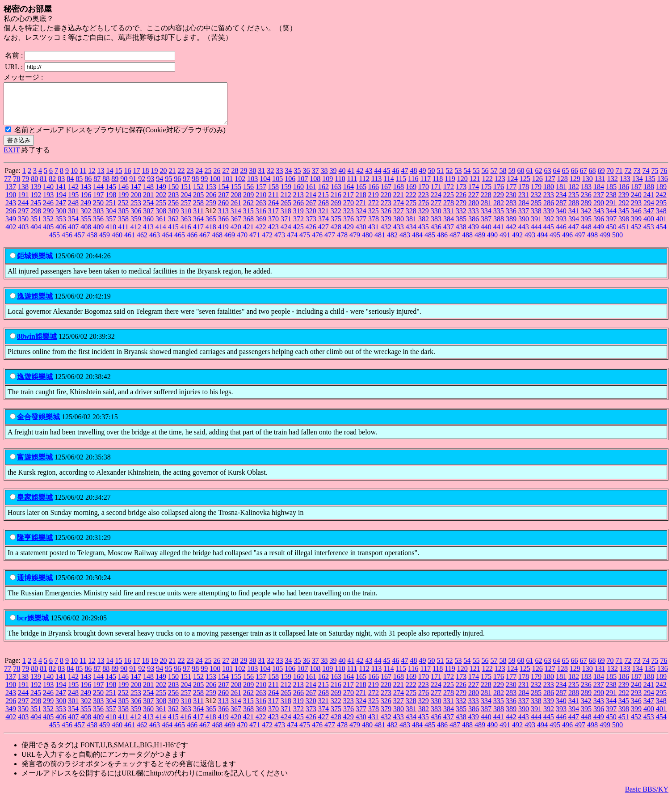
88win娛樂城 (37, 344)
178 (524, 195)
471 (255, 243)
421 (248, 235)
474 (292, 243)
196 (86, 203)
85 (79, 187)
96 (177, 187)
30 (252, 179)
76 (664, 179)
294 (649, 211)
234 (561, 203)
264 (273, 211)
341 (574, 219)
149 (161, 195)
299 (48, 219)
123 (500, 187)
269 (336, 211)
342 (586, 219)
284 (524, 211)
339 (549, 219)
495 (555, 243)
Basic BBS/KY (647, 797)
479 (355, 243)
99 (204, 187)
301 (73, 219)
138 (23, 195)
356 (98, 227)
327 (399, 219)
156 (248, 195)
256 (173, 211)
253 (136, 211)
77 (8, 187)
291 (611, 211)
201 (148, 203)
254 (148, 211)
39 (333, 179)
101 (227, 187)
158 (273, 195)
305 (123, 219)
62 (538, 179)
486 (442, 243)
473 (280, 243)
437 (449, 235)
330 (436, 219)
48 (413, 179)
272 (374, 211)
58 (503, 179)
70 (610, 179)
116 (413, 187)
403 (23, 235)
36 (306, 179)
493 (530, 243)
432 (386, 235)
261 (236, 211)
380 (399, 227)
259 (211, 211)
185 (611, 195)
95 (168, 187)
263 (261, 211)
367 (236, 227)
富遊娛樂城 (35, 465)
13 (101, 179)
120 (462, 187)
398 (624, 227)
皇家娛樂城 (35, 505)
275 (411, 211)
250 (98, 211)
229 (499, 203)
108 (315, 187)
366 (223, 227)
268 (323, 211)
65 (565, 179)
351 (36, 227)
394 (574, 227)
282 (499, 211)
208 (236, 203)
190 (11, 203)
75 (655, 179)
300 (61, 219)
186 (624, 195)
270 (349, 211)
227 (474, 203)
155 (236, 195)
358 (123, 227)
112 (364, 187)
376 (349, 227)
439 (474, 235)
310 (186, 219)
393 (561, 227)
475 (305, 243)
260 (223, 211)
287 (561, 211)
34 (288, 179)
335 (499, 219)
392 (549, 227)
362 (173, 227)
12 (92, 179)
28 (235, 179)
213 (298, 203)
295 (661, 211)
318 (286, 219)
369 (261, 227)
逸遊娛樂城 (35, 304)
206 (211, 203)
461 (130, 243)
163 (336, 195)
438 (461, 235)
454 (661, 235)
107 (302, 187)
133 (625, 187)
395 (586, 227)
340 (561, 219)
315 (248, 219)
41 (351, 179)
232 (536, 203)
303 (98, 219)
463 (155, 243)
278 (449, 211)
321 (323, 219)
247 (61, 211)
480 (367, 243)
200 (136, 203)
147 (136, 195)
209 (248, 203)
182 (574, 195)
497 (580, 243)
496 (567, 243)
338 (536, 219)
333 (474, 219)
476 (317, 243)
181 (561, 195)
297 (23, 219)
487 (455, 243)
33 (279, 179)
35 (297, 179)
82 (52, 187)
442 (511, 235)
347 (649, 219)
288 (574, 211)
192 (36, 203)
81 (43, 187)
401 (661, 227)
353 (61, 227)
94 (160, 187)
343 (599, 219)
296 (11, 219)
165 (361, 195)
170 (424, 195)
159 (286, 195)
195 (73, 203)
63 (547, 179)
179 (536, 195)
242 (661, 203)
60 (521, 179)
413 (148, 235)
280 (474, 211)
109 (328, 187)
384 (449, 227)
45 (386, 179)
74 (646, 179)
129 (575, 187)
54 (467, 179)
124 (512, 187)
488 (467, 243)
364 (198, 227)
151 (186, 195)
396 (599, 227)
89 (115, 187)
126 (538, 187)
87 (97, 187)
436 (436, 235)
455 (55, 243)
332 (461, 219)
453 (649, 235)
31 (261, 179)
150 (173, 195)
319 (298, 219)
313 (223, 219)
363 (186, 227)
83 (61, 187)
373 (311, 227)
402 (11, 235)
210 (261, 203)
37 (315, 179)
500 (617, 243)
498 (592, 243)
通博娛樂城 (35, 586)
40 (342, 179)
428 (336, 235)
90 (124, 187)
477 (330, 243)
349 (11, 227)
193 (48, 203)
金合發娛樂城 (38, 425)
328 (411, 219)
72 (628, 179)
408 (86, 235)
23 (190, 179)
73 (637, 179)
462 (142, 243)
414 (161, 235)
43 (369, 179)
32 (270, 179)
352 (48, 227)
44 (378, 179)
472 (267, 243)
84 (70, 187)
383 (436, 227)
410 (111, 235)
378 (374, 227)
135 (650, 187)
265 (286, 211)
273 (386, 211)
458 (92, 243)
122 (487, 187)
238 (611, 203)
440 (486, 235)
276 (424, 211)
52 (449, 179)
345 (624, 219)
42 (360, 179)
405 (48, 235)
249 (86, 211)
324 (361, 219)
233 (549, 203)
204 (186, 203)
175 (486, 195)
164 (349, 195)
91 (133, 187)
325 (374, 219)
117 (426, 187)
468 (217, 243)
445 (549, 235)
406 (61, 235)
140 (48, 195)
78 (17, 187)
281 (486, 211)
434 (411, 235)
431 (374, 235)
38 (324, 179)
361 (161, 227)
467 (205, 243)
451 (624, 235)
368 (248, 227)
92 (142, 187)
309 (173, 219)
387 (486, 227)
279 (461, 211)
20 (163, 179)
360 (148, 227)
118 (438, 187)
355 (86, 227)
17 (136, 179)
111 (352, 187)
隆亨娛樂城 (35, 546)
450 (611, 235)
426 (311, 235)
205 (198, 203)
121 (475, 187)
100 (215, 187)
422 (261, 235)
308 (161, 219)
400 (649, 227)
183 (586, 195)
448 (586, 235)
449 (599, 235)
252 (123, 211)
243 (11, 211)
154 (223, 195)
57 (494, 179)
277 (436, 211)
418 (211, 235)
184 (599, 195)
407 (73, 235)
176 (499, 195)
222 (411, 203)
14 (109, 179)
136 (663, 187)
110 (340, 187)
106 (290, 187)
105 (277, 187)
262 (248, 211)
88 (106, 187)
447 (574, 235)
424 (286, 235)
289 (586, 211)
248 (73, 211)
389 (511, 227)
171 (436, 195)
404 (36, 235)
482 (392, 243)
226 (461, 203)
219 (374, 203)
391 (536, 227)
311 (198, 219)
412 (136, 235)
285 (536, 211)
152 (198, 195)
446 (561, 235)
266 (298, 211)
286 (549, 211)
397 (611, 227)
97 (186, 187)
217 (349, 203)
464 (167, 243)
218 (361, 203)
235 (574, 203)
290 (599, 211)
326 (386, 219)
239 (624, 203)
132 (613, 187)
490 (492, 243)
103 (252, 187)
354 (73, 227)
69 (601, 179)
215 (323, 203)
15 (118, 179)
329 (424, 219)
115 (401, 187)
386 (474, 227)
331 (449, 219)
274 (399, 211)
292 (624, 211)
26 (217, 179)
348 (661, 219)
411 (123, 235)
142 (73, 195)
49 (422, 179)
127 (550, 187)
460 (117, 243)
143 (86, 195)
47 (404, 179)
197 (98, 203)
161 (311, 195)
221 (399, 203)
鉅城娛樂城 (35, 264)
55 (476, 179)
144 (98, 195)
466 (192, 243)
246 (48, 211)
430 (361, 235)
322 (336, 219)
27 (226, 179)
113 (376, 187)
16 (127, 179)
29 (244, 179)
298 (36, 219)
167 (386, 195)
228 (486, 203)
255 (161, 211)
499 (605, 243)
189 (661, 195)
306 (136, 219)
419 (223, 235)
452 (636, 235)
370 (273, 227)
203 (173, 203)
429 (349, 235)
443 (524, 235)
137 (11, 195)
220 (386, 203)
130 (588, 187)
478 (342, 243)
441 (499, 235)
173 (461, 195)
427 (323, 235)
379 (386, 227)
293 (636, 211)
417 (198, 235)
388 (499, 227)
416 (186, 235)
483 (405, 243)
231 (524, 203)
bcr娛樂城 (33, 626)
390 (524, 227)
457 (80, 243)
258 (198, 211)
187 (636, 195)
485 (430, 243)
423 (273, 235)
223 (424, 203)
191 (23, 203)
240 (636, 203)
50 (431, 179)
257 (186, 211)
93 (151, 187)
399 (636, 227)
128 (563, 187)
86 (88, 187)
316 (261, 219)
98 (195, 187)
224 (436, 203)
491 (505, 243)
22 (181, 179)
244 (23, 211)
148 (148, 195)
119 (450, 187)
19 (154, 179)
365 (211, 227)
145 (111, 195)
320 (311, 219)
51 (440, 179)
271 (361, 211)
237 (599, 203)
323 (349, 219)
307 (148, 219)
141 (61, 195)
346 (636, 219)
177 (511, 195)
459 (105, 243)
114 (388, 187)
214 (311, 203)
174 (474, 195)
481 (380, 243)
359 (136, 227)
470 (242, 243)
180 (549, 195)
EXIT (12, 158)
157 (261, 195)
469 (230, 243)
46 (395, 179)
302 (86, 219)
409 (98, 235)
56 (485, 179)
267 (311, 211)
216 (336, 203)
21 (172, 179)
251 (111, 211)
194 (61, 203)
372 (298, 227)
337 (524, 219)
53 (458, 179)
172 (449, 195)
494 (542, 243)
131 (600, 187)
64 (556, 179)
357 (111, 227)
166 (374, 195)
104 (265, 187)
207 (223, 203)
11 (83, 179)
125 (525, 187)
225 (449, 203)
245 (36, 211)
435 (424, 235)
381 (411, 227)
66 (574, 179)
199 (123, 203)
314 (236, 219)
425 (298, 235)
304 (111, 219)
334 (486, 219)
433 (399, 235)
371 (286, 227)
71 (619, 179)
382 (424, 227)
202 (161, 203)
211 (273, 203)
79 (25, 187)
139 (36, 195)
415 (173, 235)
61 (529, 179)
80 (34, 187)
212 (286, 203)
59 (512, 179)
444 (536, 235)
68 (592, 179)
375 (336, 227)
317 (273, 219)
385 (461, 227)
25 (208, 179)
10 (74, 179)
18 (145, 179)
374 (323, 227)
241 (649, 203)
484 (417, 243)
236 (586, 203)
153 (211, 195)
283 (511, 211)
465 (180, 243)
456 (67, 243)
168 (399, 195)
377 (361, 227)
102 (240, 187)
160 (298, 195)
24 (199, 179)
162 (323, 195)
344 (611, 219)
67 (583, 179)
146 (123, 195)
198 (111, 203)
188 (649, 195)
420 (236, 235)
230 (511, 203)
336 (511, 219)
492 (517, 243)
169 (411, 195)
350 (23, 227)
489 (480, 243)
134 (638, 187)
